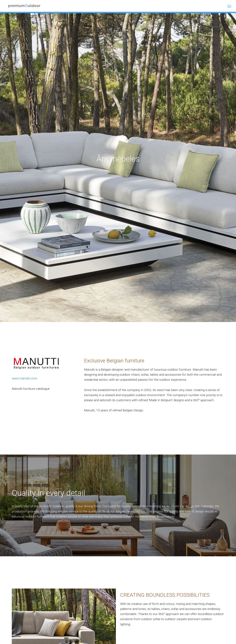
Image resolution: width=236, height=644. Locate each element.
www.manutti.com (24, 379)
